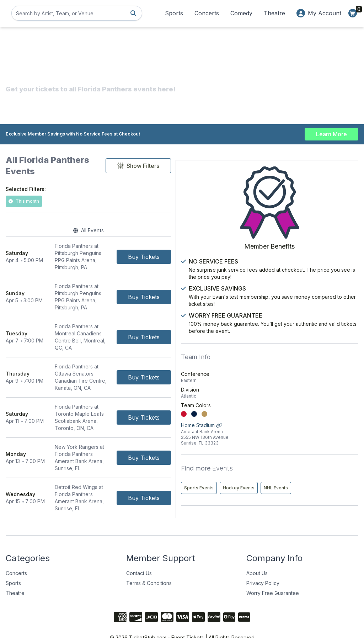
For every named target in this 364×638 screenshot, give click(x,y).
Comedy (241, 13)
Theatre (274, 13)
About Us (257, 557)
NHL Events (286, 475)
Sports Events (288, 460)
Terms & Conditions (149, 567)
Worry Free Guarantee (273, 577)
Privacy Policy (263, 567)
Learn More (331, 132)
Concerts (207, 13)
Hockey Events (328, 460)
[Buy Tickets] (220, 244)
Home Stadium (314, 407)
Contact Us (139, 557)
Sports (174, 13)
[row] (127, 244)
